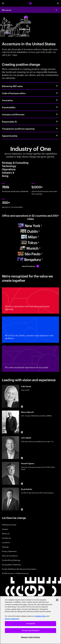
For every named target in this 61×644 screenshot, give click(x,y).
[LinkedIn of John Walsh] (22, 458)
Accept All (30, 624)
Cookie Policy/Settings (11, 560)
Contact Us (6, 538)
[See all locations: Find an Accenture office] (31, 266)
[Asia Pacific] (30, 242)
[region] (30, 620)
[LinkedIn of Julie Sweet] (22, 407)
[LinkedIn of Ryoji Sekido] (22, 509)
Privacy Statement (9, 551)
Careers (5, 529)
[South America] (30, 254)
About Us (6, 533)
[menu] (3, 3)
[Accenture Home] (30, 3)
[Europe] (30, 231)
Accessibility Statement (11, 564)
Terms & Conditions (10, 556)
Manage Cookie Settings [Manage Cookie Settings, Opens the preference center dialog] (31, 637)
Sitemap (5, 547)
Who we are (7, 10)
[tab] (30, 163)
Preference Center (9, 525)
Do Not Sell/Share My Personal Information (19, 569)
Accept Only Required (31, 631)
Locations (6, 542)
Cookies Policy (41, 616)
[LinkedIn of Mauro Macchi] (22, 432)
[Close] (57, 600)
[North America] (30, 225)
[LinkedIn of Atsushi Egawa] (22, 484)
